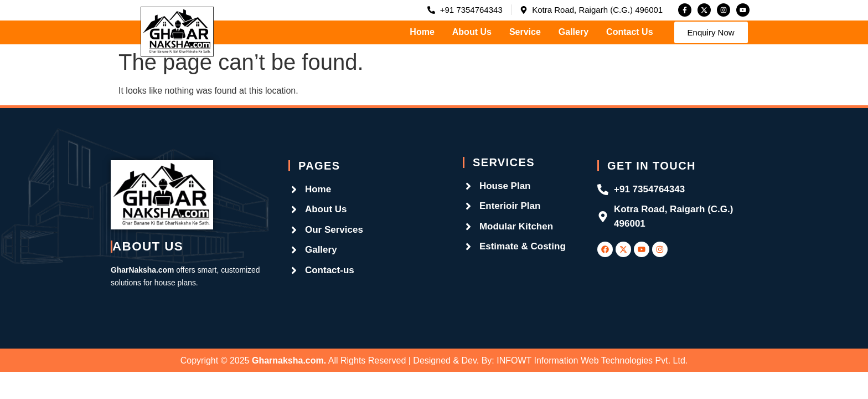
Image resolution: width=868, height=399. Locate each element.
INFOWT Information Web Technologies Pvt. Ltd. (592, 360)
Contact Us (629, 32)
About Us (472, 32)
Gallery (573, 32)
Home (422, 32)
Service (525, 32)
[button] (711, 32)
